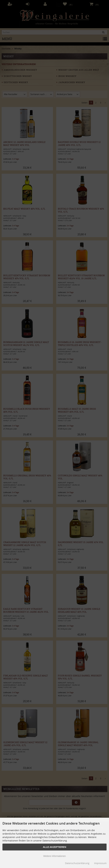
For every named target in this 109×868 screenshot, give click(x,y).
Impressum (100, 863)
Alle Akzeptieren (54, 847)
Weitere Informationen (54, 856)
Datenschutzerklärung (77, 863)
